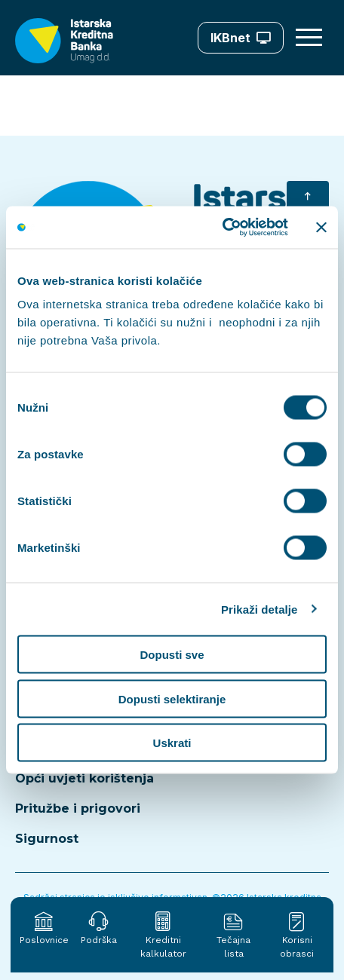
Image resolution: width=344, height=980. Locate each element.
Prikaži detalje (260, 609)
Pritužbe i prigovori (78, 808)
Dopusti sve (172, 655)
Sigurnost (47, 839)
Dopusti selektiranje (172, 698)
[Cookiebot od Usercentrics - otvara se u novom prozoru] (222, 228)
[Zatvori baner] (321, 227)
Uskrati (172, 743)
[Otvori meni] (311, 38)
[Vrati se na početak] (308, 198)
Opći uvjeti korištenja (84, 778)
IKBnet (241, 38)
